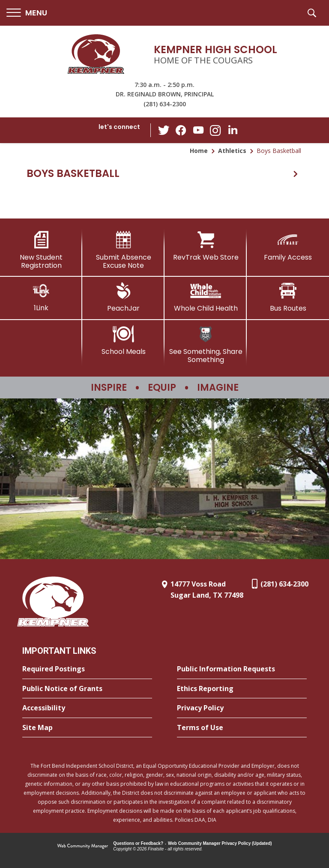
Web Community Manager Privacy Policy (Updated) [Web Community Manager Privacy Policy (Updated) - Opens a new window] (220, 843)
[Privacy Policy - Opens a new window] (242, 708)
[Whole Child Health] (206, 297)
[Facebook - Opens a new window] (181, 130)
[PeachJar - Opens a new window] (123, 297)
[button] (27, 13)
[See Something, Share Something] (206, 345)
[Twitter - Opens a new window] (164, 130)
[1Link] (41, 297)
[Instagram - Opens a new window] (215, 130)
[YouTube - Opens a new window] (198, 130)
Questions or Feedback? (138, 843)
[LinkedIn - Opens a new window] (233, 130)
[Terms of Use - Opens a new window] (242, 728)
